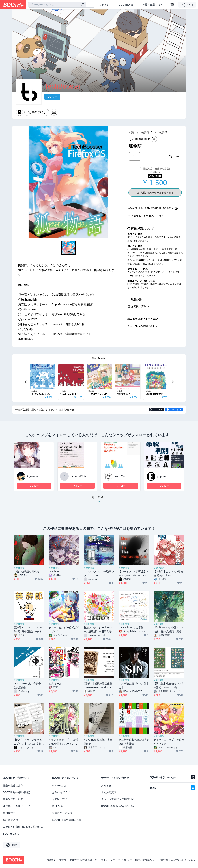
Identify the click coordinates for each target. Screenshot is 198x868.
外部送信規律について (146, 860)
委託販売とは (10, 820)
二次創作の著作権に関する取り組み (23, 827)
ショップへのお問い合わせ (143, 326)
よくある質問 (109, 792)
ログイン (104, 5)
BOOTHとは (126, 5)
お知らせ (106, 785)
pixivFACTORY (135, 284)
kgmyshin (33, 476)
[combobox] (57, 5)
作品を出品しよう (152, 5)
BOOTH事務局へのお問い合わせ (120, 806)
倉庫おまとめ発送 (62, 813)
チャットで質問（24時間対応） (119, 799)
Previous (26, 382)
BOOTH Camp (11, 834)
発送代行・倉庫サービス (17, 806)
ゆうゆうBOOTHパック (164, 260)
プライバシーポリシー (121, 860)
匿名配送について (13, 799)
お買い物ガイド (61, 792)
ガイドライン (101, 860)
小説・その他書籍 (139, 132)
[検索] (83, 5)
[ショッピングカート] (172, 5)
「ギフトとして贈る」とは (146, 216)
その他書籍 (161, 132)
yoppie (161, 476)
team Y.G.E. (121, 476)
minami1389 (78, 476)
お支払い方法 (139, 306)
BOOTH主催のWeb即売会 (67, 820)
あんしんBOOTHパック (139, 260)
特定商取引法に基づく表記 (143, 319)
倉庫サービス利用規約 (81, 860)
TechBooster (99, 358)
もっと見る (99, 500)
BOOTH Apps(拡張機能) (16, 792)
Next (173, 382)
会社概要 (51, 860)
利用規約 (63, 860)
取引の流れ (137, 299)
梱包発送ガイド (12, 813)
